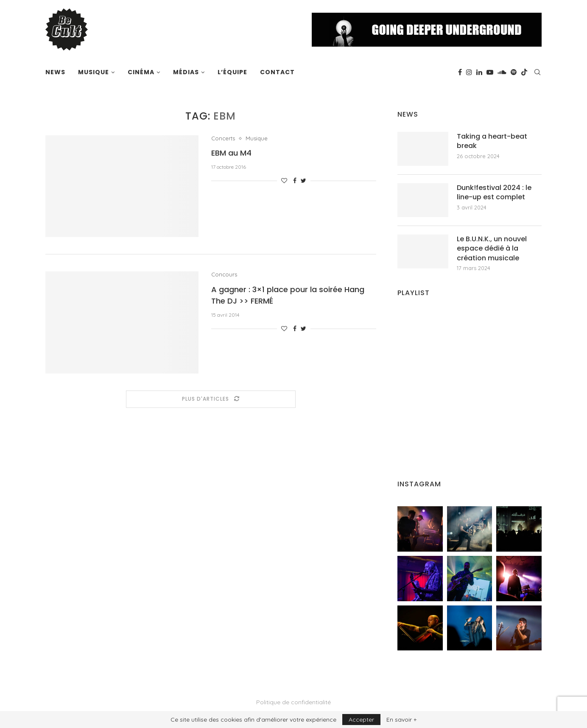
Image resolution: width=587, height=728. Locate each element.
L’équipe (232, 72)
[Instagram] (469, 72)
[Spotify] (514, 72)
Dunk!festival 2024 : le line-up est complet (494, 192)
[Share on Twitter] (303, 181)
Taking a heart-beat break (492, 141)
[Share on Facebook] (295, 181)
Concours (224, 275)
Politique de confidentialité (293, 702)
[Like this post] (284, 181)
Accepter (361, 720)
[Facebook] (460, 72)
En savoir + (401, 720)
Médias (186, 72)
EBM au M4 (231, 153)
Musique (94, 72)
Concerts (223, 138)
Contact (277, 72)
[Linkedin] (479, 72)
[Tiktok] (524, 72)
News (55, 72)
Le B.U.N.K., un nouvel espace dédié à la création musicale (492, 249)
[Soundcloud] (502, 72)
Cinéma (141, 72)
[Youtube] (490, 72)
